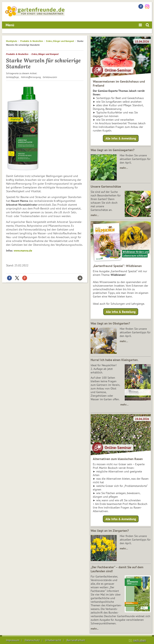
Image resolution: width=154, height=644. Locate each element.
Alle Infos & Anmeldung (121, 138)
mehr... (95, 629)
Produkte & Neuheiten (32, 41)
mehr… (124, 168)
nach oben (140, 640)
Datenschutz (32, 640)
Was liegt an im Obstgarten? (110, 323)
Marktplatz (12, 41)
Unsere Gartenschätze (106, 186)
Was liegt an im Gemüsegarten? (112, 150)
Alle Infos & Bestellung (121, 312)
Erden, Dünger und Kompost (60, 41)
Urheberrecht (53, 640)
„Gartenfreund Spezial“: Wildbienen (117, 266)
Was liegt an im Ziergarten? (110, 531)
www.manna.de (23, 251)
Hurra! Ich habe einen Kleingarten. (115, 360)
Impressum (13, 640)
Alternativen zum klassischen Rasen (118, 459)
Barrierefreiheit (76, 640)
